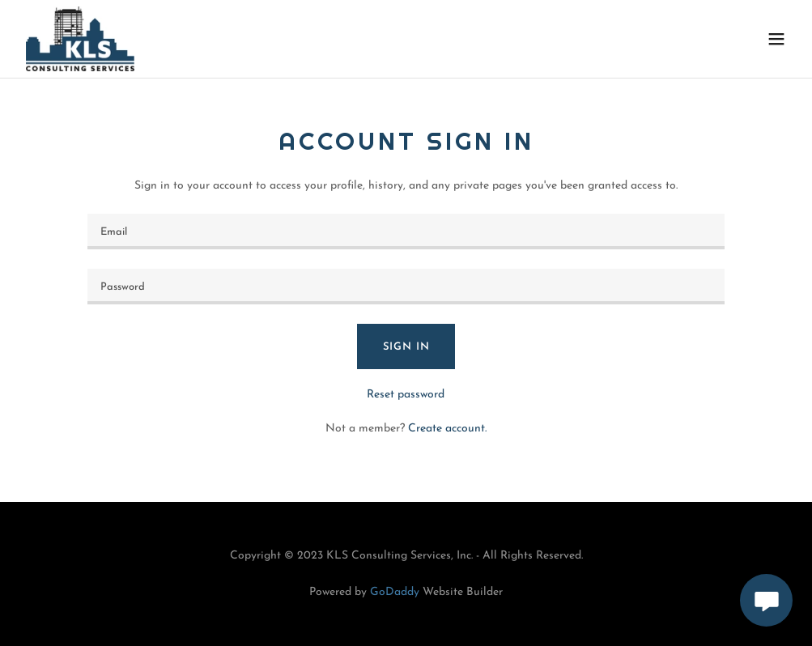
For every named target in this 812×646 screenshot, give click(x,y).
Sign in (406, 347)
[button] (776, 39)
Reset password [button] (406, 395)
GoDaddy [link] (395, 592)
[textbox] (406, 232)
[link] (80, 39)
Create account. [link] (447, 429)
